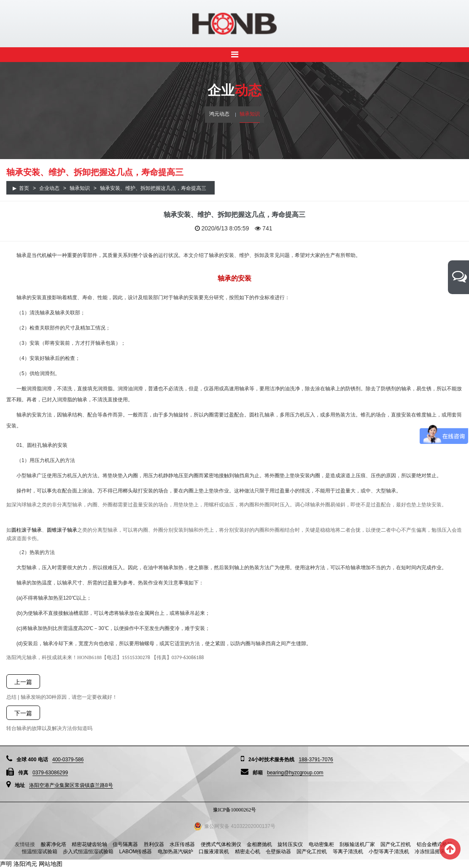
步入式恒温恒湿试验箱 (88, 852)
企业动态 (49, 188)
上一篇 (23, 682)
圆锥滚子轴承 (62, 530)
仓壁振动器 (278, 852)
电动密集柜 (321, 844)
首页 (24, 188)
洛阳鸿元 (25, 864)
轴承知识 (250, 114)
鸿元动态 (219, 114)
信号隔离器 (125, 844)
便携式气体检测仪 (221, 844)
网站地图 (51, 864)
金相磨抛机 (259, 844)
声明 (6, 864)
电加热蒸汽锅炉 (175, 852)
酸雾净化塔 (54, 844)
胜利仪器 (154, 844)
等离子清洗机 (348, 852)
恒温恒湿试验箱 (40, 852)
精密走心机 (248, 852)
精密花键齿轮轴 (89, 844)
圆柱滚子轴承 (27, 530)
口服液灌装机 (214, 852)
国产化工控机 (396, 844)
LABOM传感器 (135, 852)
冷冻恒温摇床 (430, 852)
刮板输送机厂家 (357, 844)
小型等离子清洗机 (389, 852)
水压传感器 (182, 844)
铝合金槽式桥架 (434, 844)
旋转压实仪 (290, 844)
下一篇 (23, 713)
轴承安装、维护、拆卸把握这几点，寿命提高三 (153, 188)
